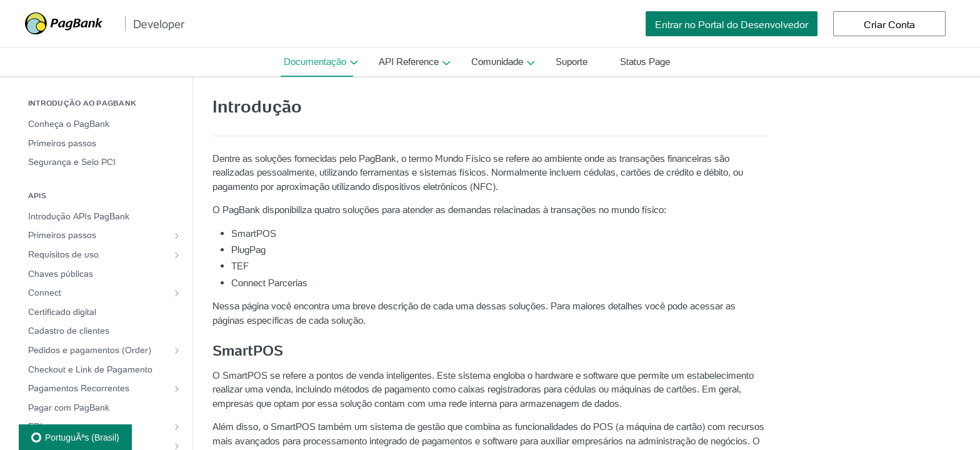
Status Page (645, 62)
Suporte (572, 62)
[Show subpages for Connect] (177, 293)
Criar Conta (889, 24)
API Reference (409, 62)
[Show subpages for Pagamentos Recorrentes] (177, 389)
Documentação (315, 62)
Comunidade (497, 62)
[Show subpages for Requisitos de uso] (177, 255)
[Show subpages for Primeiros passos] (177, 236)
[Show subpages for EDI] (177, 427)
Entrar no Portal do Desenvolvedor (732, 24)
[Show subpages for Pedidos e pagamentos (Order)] (177, 351)
